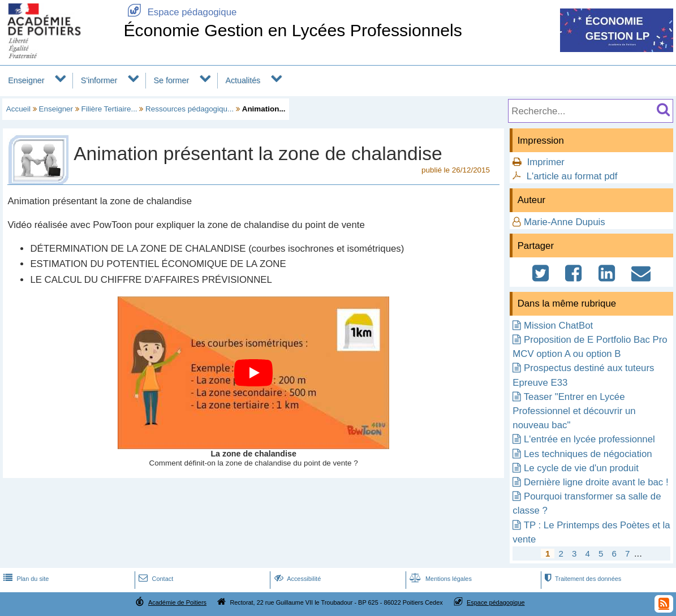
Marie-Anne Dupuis (565, 222)
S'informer (99, 80)
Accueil (18, 109)
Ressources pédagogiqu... (190, 109)
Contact (155, 579)
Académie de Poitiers (177, 602)
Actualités (243, 80)
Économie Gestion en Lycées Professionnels (293, 30)
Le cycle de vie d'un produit (581, 468)
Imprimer (546, 162)
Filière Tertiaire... (109, 109)
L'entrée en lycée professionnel (589, 439)
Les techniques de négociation (588, 454)
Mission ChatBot (558, 326)
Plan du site (25, 579)
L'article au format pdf (572, 176)
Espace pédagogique (180, 12)
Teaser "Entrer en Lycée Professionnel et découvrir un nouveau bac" (574, 411)
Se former (172, 80)
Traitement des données (582, 579)
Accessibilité (297, 579)
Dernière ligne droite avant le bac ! (596, 482)
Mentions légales (440, 579)
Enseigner (26, 80)
